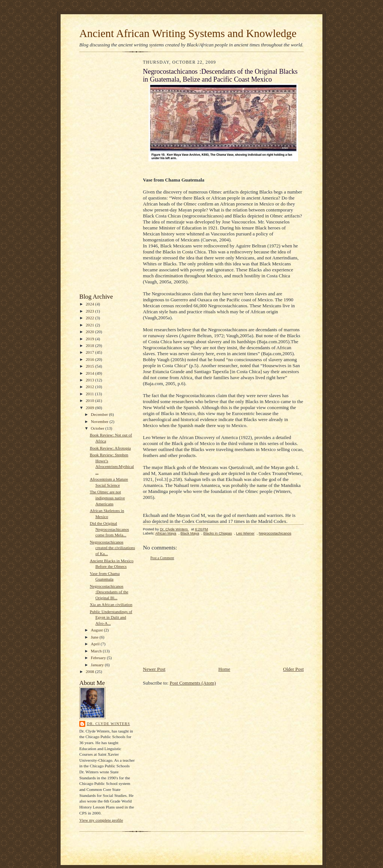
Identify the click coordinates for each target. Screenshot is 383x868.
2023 (90, 311)
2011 (90, 394)
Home (224, 669)
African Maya (166, 533)
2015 (90, 366)
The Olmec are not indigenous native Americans (107, 498)
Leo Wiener (245, 533)
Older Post (293, 669)
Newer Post (154, 669)
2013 (90, 380)
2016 (90, 359)
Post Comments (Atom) (193, 683)
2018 (90, 345)
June (95, 637)
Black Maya (190, 533)
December (100, 414)
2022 (90, 318)
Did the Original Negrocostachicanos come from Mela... (109, 529)
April (96, 644)
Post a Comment (162, 558)
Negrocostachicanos (275, 533)
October (98, 428)
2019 (90, 339)
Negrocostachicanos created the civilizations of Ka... (112, 548)
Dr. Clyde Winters (108, 724)
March (97, 651)
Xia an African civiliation (111, 604)
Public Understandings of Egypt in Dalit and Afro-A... (111, 617)
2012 (90, 387)
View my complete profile (101, 820)
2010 (90, 401)
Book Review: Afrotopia (110, 448)
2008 (90, 671)
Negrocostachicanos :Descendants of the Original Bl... (109, 592)
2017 (90, 352)
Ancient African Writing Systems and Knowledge (188, 33)
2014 (90, 373)
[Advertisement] (102, 174)
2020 (90, 332)
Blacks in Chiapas (218, 533)
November (100, 421)
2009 (90, 408)
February (99, 658)
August (97, 630)
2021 (90, 325)
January (98, 665)
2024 (90, 304)
